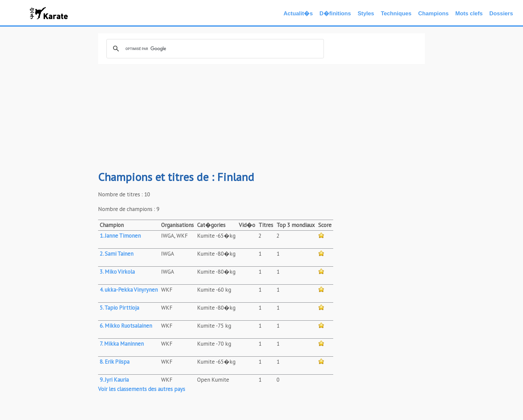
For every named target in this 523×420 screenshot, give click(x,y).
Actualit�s (298, 13)
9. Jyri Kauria (114, 380)
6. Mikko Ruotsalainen (126, 326)
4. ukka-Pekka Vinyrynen (129, 290)
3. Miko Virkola (117, 272)
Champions (433, 13)
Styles (366, 13)
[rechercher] (214, 49)
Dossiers (501, 13)
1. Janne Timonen (120, 236)
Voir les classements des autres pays (142, 389)
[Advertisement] (261, 117)
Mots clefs (469, 13)
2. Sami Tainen (117, 254)
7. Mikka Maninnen (122, 344)
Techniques (396, 13)
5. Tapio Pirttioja (119, 308)
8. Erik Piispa (115, 362)
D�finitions (335, 13)
